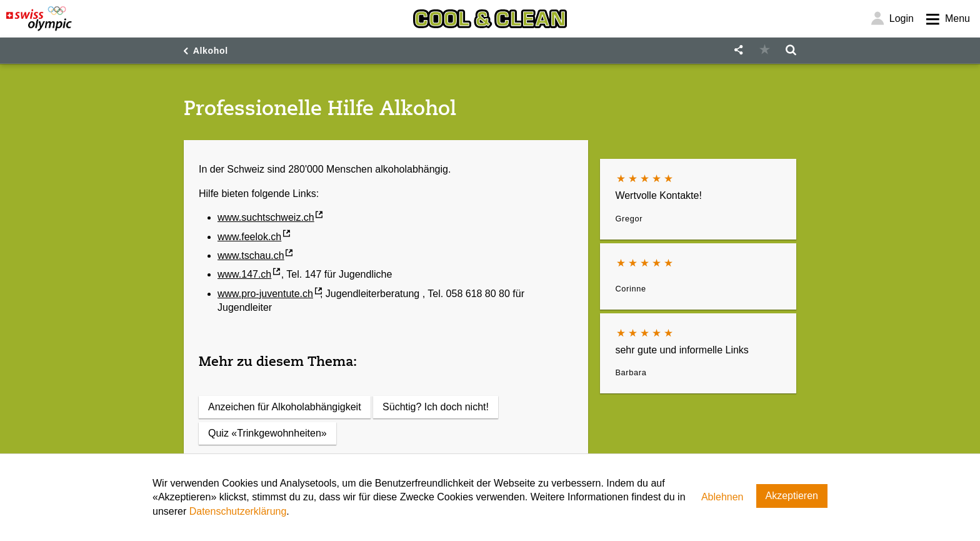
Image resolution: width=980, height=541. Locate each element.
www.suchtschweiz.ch (266, 217)
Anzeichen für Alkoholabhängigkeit (285, 407)
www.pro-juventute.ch (265, 294)
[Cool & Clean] (490, 19)
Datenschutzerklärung (238, 511)
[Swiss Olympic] (39, 19)
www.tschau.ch (251, 255)
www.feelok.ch (249, 237)
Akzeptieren (792, 496)
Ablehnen (722, 497)
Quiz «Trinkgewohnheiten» (267, 433)
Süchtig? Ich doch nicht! (436, 407)
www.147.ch (244, 274)
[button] (738, 50)
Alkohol (211, 51)
